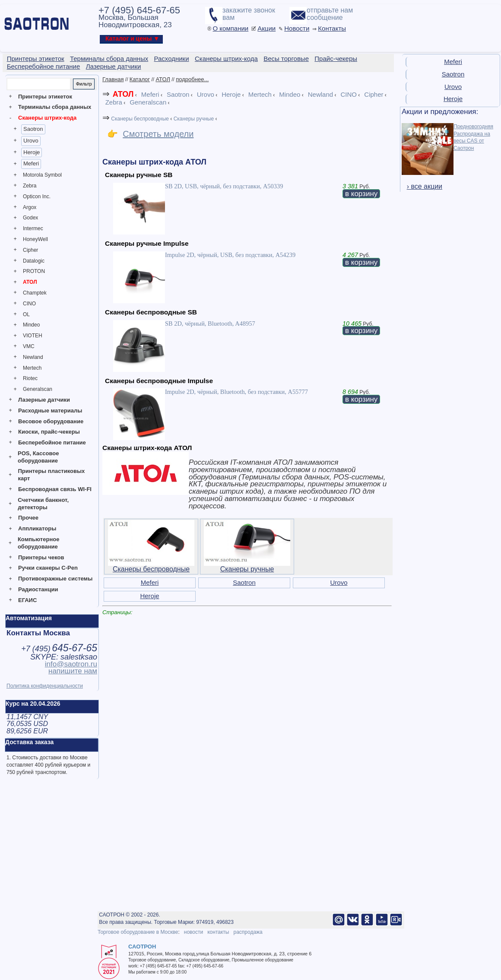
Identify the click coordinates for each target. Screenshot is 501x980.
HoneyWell (35, 239)
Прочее (28, 518)
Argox (30, 207)
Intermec (33, 228)
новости (193, 932)
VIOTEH (33, 336)
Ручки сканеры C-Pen (48, 568)
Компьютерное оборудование (39, 543)
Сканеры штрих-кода (47, 118)
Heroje (32, 152)
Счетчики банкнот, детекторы (43, 504)
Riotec (30, 378)
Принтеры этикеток (45, 97)
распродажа (248, 932)
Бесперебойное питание (52, 442)
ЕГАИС (27, 600)
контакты (218, 932)
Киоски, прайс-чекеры (49, 432)
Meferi (31, 163)
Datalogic (34, 261)
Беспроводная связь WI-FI (55, 489)
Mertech (32, 368)
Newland (33, 357)
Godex (30, 218)
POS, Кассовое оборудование (38, 457)
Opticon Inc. (37, 197)
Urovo (31, 141)
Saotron (33, 129)
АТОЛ (30, 282)
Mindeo (31, 325)
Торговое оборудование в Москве (138, 932)
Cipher (30, 250)
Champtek (35, 293)
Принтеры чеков (41, 557)
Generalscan (38, 389)
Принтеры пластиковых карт (51, 475)
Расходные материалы (50, 411)
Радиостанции (38, 589)
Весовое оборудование (51, 421)
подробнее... (192, 79)
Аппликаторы (37, 528)
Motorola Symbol (42, 175)
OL (26, 314)
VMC (29, 346)
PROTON (34, 271)
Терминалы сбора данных (55, 107)
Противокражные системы (55, 579)
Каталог (140, 79)
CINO (29, 304)
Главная (113, 79)
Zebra (30, 186)
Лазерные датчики (44, 400)
